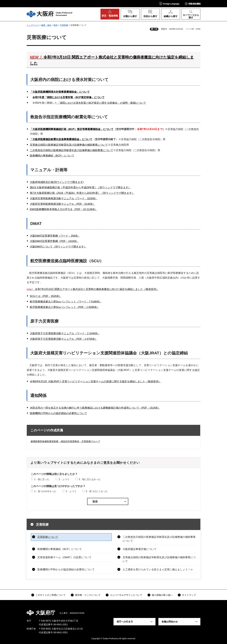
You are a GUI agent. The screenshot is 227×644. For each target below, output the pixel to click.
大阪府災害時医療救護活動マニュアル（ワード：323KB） (64, 198)
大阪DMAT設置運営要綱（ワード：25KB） (55, 236)
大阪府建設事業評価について (140, 549)
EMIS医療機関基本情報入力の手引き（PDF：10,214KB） (63, 209)
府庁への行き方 (125, 622)
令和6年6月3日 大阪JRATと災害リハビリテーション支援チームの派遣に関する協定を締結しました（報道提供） (95, 381)
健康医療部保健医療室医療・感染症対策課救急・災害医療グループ (65, 441)
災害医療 (64, 25)
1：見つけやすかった (45, 491)
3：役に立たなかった (90, 479)
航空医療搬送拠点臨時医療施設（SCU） (67, 261)
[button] (169, 4)
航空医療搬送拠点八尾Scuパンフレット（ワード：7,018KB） (66, 302)
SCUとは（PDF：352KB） (46, 296)
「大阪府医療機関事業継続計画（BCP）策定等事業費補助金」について (72, 129)
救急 (56, 25)
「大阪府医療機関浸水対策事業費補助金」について (60, 92)
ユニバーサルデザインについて (126, 595)
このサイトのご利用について (51, 595)
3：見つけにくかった (97, 491)
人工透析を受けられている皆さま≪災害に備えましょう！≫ (158, 570)
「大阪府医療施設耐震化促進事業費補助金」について (61, 139)
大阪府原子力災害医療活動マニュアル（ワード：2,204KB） (65, 334)
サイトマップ (189, 595)
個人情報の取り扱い (162, 595)
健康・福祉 (46, 25)
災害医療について (48, 537)
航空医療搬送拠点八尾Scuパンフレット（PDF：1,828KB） (64, 307)
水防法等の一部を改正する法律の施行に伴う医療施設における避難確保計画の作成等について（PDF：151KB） (95, 408)
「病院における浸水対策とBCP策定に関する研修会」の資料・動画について (102, 103)
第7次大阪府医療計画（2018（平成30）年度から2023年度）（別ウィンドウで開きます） (82, 193)
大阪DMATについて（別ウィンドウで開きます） (58, 247)
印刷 (156, 29)
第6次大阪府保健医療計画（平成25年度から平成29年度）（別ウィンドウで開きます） (80, 187)
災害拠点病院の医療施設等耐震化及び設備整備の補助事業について (69, 145)
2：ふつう (64, 479)
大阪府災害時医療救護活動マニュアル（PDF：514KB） (62, 204)
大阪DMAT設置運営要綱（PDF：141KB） (54, 241)
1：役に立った (42, 479)
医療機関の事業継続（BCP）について (52, 156)
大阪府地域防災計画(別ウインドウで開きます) (57, 182)
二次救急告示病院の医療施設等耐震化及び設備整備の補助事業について (72, 150)
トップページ (33, 25)
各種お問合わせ (170, 622)
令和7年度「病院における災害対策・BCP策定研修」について (68, 97)
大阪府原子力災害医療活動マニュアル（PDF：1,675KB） (63, 339)
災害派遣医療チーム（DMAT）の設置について (64, 557)
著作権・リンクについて (88, 595)
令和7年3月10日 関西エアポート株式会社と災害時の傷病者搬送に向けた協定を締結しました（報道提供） (93, 289)
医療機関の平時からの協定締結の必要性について (58, 413)
